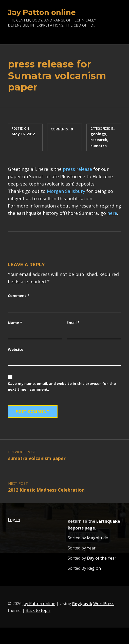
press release (78, 169)
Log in (14, 520)
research (99, 140)
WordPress (104, 604)
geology (98, 134)
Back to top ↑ (38, 610)
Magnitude (97, 538)
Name (15, 323)
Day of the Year (102, 558)
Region (94, 568)
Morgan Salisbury (67, 191)
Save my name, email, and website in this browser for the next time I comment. (62, 386)
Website (16, 349)
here (112, 213)
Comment (19, 295)
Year (91, 548)
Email (73, 323)
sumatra (99, 146)
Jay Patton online (42, 12)
